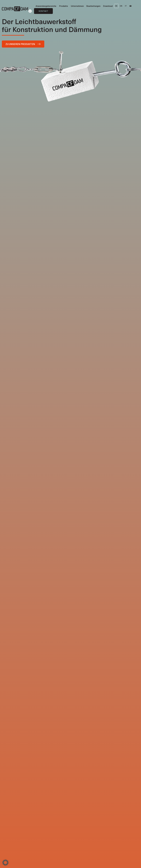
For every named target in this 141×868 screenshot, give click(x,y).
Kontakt (43, 11)
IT (126, 6)
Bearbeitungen (93, 6)
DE (116, 6)
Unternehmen (77, 6)
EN (121, 6)
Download (108, 6)
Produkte (64, 6)
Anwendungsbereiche (46, 6)
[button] (5, 863)
